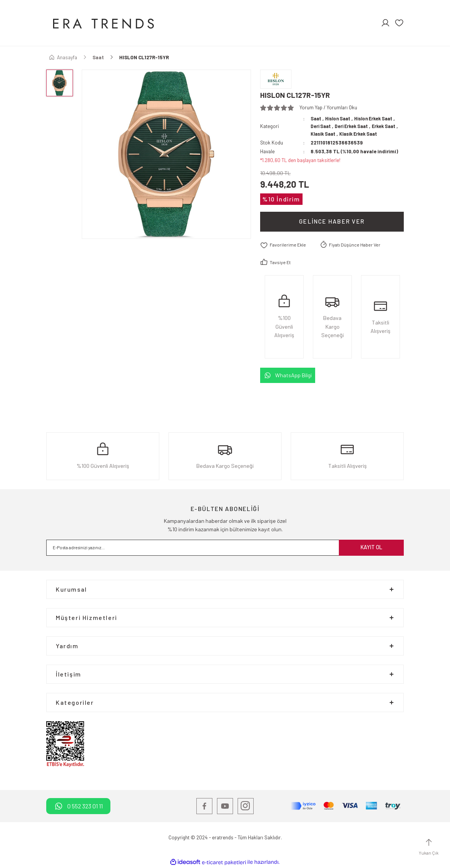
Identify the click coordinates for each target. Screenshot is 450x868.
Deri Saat (321, 126)
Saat (316, 118)
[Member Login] (385, 23)
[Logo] (102, 23)
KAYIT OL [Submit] (371, 548)
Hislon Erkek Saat (378, 118)
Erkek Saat (388, 126)
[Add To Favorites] (284, 245)
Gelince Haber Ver (332, 221)
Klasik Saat (324, 134)
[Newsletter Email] (225, 548)
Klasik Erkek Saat (363, 134)
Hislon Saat (340, 118)
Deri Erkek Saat (354, 126)
